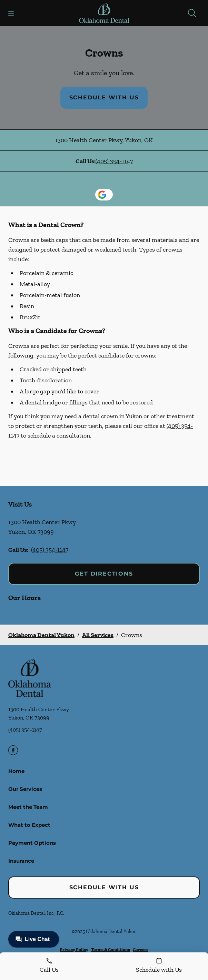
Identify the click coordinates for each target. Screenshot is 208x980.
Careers (141, 949)
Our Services (25, 789)
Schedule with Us (104, 97)
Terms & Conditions (111, 949)
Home (16, 771)
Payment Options (32, 843)
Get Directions (104, 574)
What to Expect (29, 825)
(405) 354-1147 (114, 161)
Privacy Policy (74, 949)
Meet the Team (28, 807)
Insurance (21, 861)
